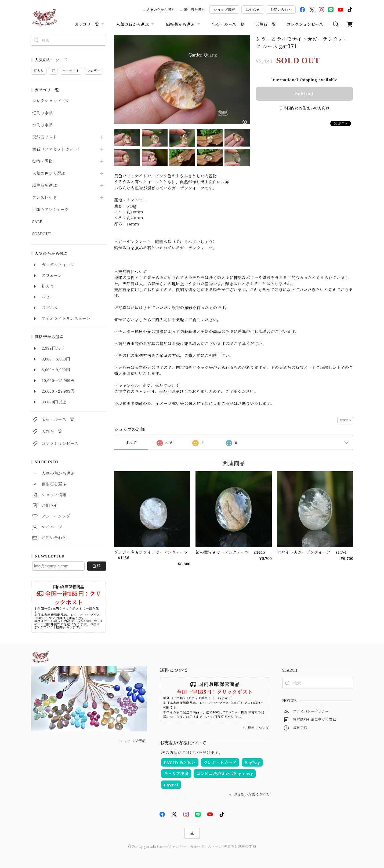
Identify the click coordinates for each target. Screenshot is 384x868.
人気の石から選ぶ (136, 24)
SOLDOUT (42, 234)
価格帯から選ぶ (183, 24)
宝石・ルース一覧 (228, 24)
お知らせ (253, 10)
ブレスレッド (44, 198)
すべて (131, 443)
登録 (97, 566)
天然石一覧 (265, 24)
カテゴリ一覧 (90, 24)
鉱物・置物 (43, 161)
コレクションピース (305, 24)
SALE (37, 222)
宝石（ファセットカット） (57, 149)
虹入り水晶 (43, 113)
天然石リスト (45, 137)
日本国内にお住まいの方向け (304, 108)
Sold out (304, 94)
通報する (345, 420)
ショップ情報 (224, 10)
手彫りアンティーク (50, 210)
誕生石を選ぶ (194, 10)
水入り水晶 (43, 125)
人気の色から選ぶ (161, 10)
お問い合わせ (281, 10)
